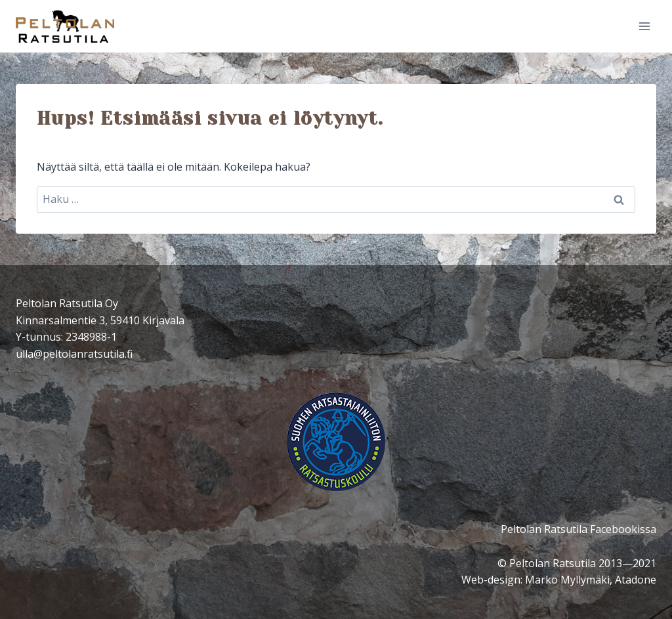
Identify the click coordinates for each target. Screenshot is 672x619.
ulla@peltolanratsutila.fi (74, 354)
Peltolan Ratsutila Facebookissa (578, 529)
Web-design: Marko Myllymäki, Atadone (559, 580)
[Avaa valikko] (644, 26)
